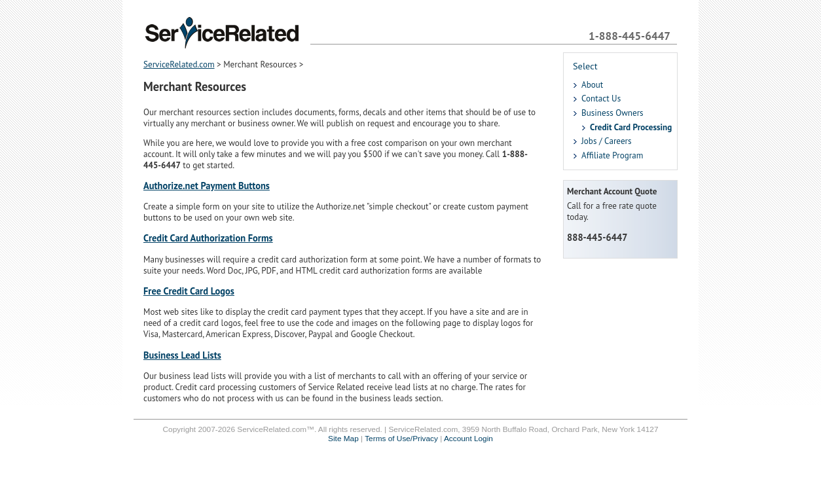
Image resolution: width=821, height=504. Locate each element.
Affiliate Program (612, 155)
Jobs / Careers (607, 141)
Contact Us (601, 99)
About (592, 85)
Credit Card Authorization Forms (208, 238)
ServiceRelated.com (179, 64)
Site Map (343, 439)
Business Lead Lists (182, 355)
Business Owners (612, 113)
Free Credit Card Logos (189, 291)
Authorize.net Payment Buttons (207, 186)
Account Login (468, 439)
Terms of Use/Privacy (401, 439)
